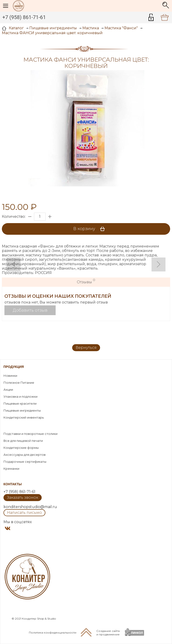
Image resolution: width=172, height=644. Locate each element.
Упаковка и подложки (20, 396)
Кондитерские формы (21, 448)
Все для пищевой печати (23, 441)
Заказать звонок (23, 497)
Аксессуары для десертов (25, 455)
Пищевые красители (20, 403)
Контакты (13, 484)
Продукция (14, 367)
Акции (8, 390)
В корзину (91, 229)
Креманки (11, 469)
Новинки (10, 376)
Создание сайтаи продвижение (108, 633)
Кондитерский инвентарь (24, 417)
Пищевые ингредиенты (22, 410)
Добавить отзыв (30, 310)
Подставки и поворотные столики (30, 434)
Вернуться (86, 348)
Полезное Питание (19, 383)
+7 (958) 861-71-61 (24, 17)
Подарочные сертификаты (25, 462)
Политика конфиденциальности (53, 632)
